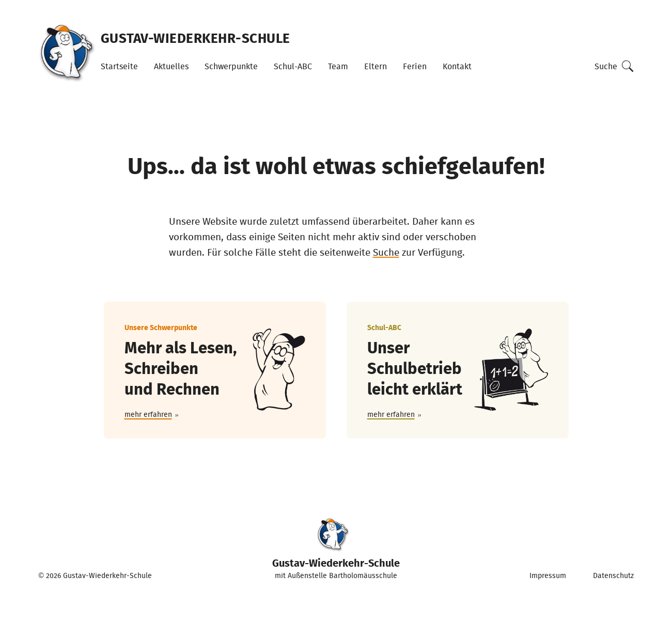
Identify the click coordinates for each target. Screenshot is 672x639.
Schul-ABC (293, 66)
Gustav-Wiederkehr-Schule (196, 38)
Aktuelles (171, 66)
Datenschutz (613, 575)
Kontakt (457, 66)
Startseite (119, 66)
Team (338, 66)
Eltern (376, 66)
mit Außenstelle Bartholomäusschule (336, 549)
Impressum (548, 575)
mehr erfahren (148, 414)
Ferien (415, 66)
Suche (606, 66)
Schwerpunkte (231, 66)
